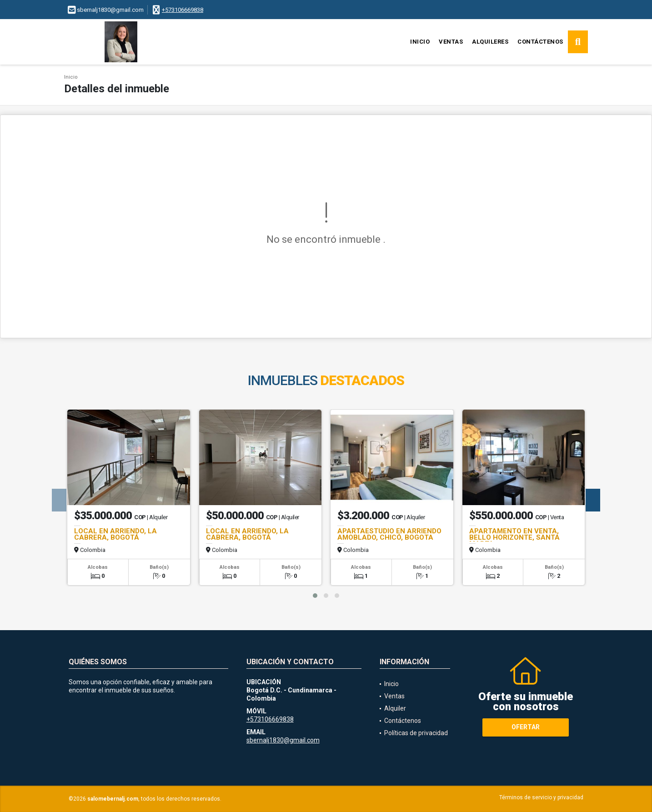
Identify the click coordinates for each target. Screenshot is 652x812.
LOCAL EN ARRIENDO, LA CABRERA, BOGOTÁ (115, 534)
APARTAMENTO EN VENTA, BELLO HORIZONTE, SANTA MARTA (514, 537)
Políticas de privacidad (416, 733)
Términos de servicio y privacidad (541, 797)
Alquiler (395, 708)
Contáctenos (540, 42)
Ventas (451, 42)
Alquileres (490, 42)
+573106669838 (183, 10)
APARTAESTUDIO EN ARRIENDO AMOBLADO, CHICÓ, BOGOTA (389, 534)
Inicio (420, 42)
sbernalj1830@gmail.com (283, 740)
